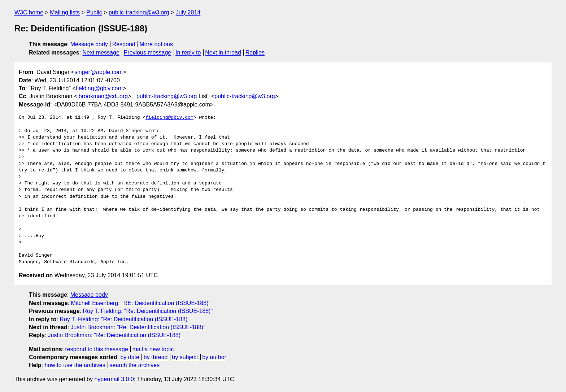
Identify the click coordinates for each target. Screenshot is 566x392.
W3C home (29, 12)
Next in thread (223, 53)
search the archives (135, 365)
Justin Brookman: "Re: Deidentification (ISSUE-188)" (138, 327)
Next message (101, 53)
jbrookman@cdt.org (103, 96)
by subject (185, 357)
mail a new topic (153, 349)
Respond (124, 44)
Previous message (148, 53)
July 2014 (188, 12)
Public (94, 12)
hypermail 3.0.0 (114, 379)
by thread (156, 357)
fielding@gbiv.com (99, 88)
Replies (255, 53)
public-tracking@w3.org (139, 12)
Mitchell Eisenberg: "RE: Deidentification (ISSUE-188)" (141, 303)
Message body (89, 44)
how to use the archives (75, 365)
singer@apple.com (99, 72)
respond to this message (96, 349)
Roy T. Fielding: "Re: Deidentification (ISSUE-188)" (148, 311)
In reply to (188, 53)
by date (130, 357)
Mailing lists (65, 12)
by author (214, 357)
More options (156, 44)
